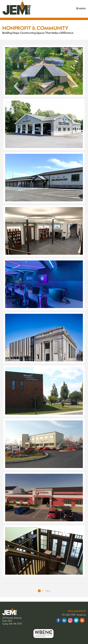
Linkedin (64, 620)
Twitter (76, 620)
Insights (82, 620)
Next (48, 591)
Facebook (58, 620)
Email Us (81, 615)
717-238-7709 (69, 615)
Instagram (70, 620)
